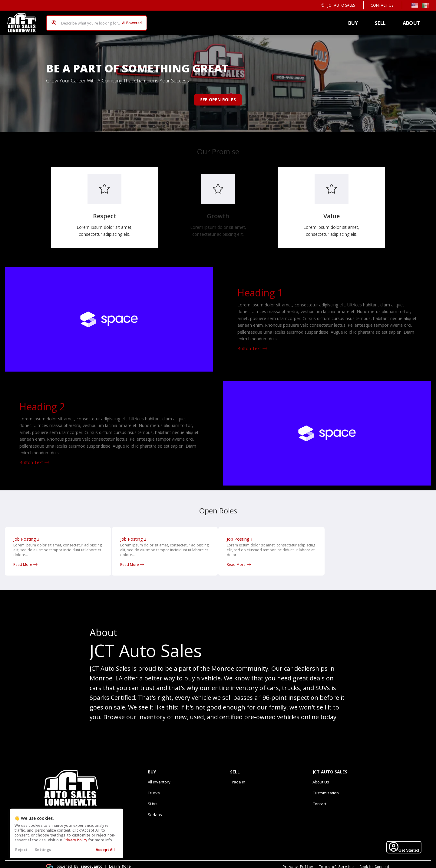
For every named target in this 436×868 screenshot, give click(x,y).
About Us (321, 777)
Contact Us (382, 5)
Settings (43, 850)
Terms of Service (336, 862)
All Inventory (159, 777)
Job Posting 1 (240, 534)
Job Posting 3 (26, 534)
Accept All (105, 850)
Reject (21, 850)
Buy (356, 21)
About (414, 21)
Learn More (120, 861)
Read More (25, 560)
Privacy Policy (76, 840)
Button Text (253, 344)
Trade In (238, 777)
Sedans (155, 810)
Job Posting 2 (133, 534)
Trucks (154, 788)
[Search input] (94, 21)
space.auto (91, 861)
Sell (383, 21)
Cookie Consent (375, 862)
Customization (326, 788)
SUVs (153, 799)
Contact (319, 799)
